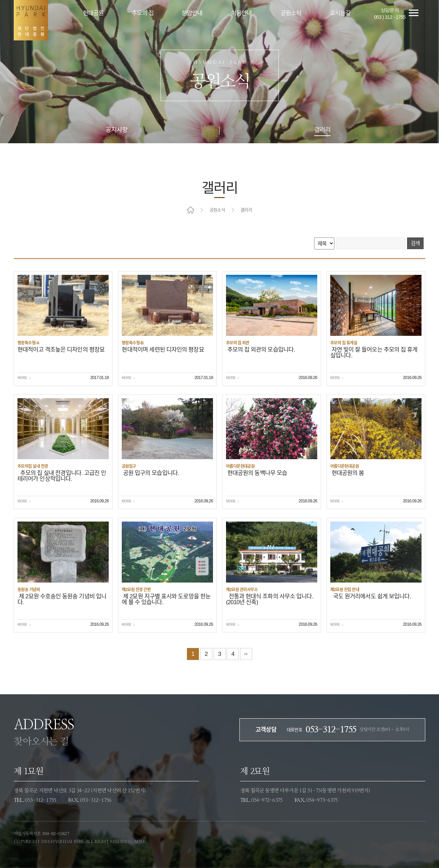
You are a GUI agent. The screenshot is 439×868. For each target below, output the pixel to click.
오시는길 (340, 13)
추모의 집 (143, 13)
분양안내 (192, 13)
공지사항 (117, 130)
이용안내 (242, 13)
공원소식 (291, 13)
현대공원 (93, 13)
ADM (139, 842)
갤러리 (322, 130)
